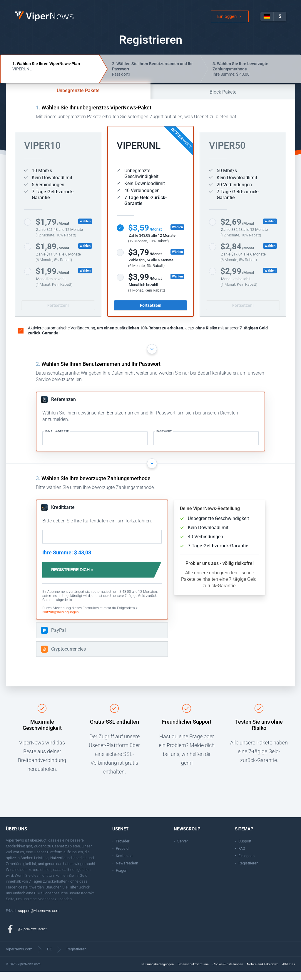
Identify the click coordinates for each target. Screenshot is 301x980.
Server (183, 849)
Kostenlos (124, 864)
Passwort (164, 440)
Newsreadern (127, 871)
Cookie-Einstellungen (228, 972)
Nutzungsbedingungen (61, 620)
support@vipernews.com (39, 919)
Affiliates (289, 973)
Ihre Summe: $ (240, 77)
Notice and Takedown (263, 973)
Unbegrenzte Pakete (78, 99)
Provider (123, 849)
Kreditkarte (63, 516)
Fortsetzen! (58, 314)
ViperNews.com (19, 957)
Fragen (122, 879)
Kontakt (87, 901)
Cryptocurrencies (68, 657)
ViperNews (16, 16)
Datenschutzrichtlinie (193, 973)
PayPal (58, 638)
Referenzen (63, 408)
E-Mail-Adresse (57, 440)
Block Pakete (223, 100)
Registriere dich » (78, 578)
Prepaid (122, 857)
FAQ (242, 857)
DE (49, 957)
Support (245, 849)
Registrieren (248, 871)
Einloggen (227, 21)
